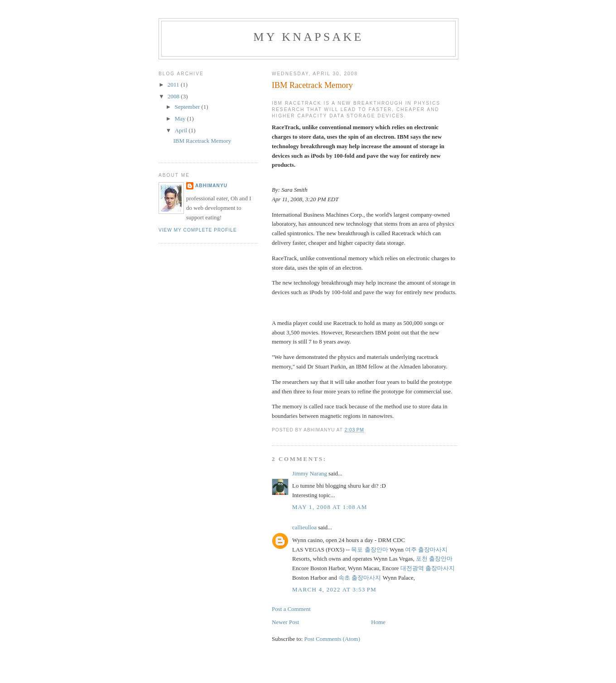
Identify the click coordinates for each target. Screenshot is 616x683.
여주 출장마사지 (426, 550)
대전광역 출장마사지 (428, 568)
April (182, 130)
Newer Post (285, 622)
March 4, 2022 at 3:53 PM (334, 589)
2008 (174, 96)
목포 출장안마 (369, 550)
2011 (174, 85)
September (188, 107)
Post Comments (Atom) (332, 639)
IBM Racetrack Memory (202, 141)
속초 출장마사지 (360, 578)
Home (378, 622)
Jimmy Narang (310, 473)
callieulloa (304, 527)
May (181, 119)
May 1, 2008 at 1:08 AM (330, 507)
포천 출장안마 (434, 559)
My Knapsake (308, 37)
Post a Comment (291, 609)
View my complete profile (198, 230)
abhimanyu (211, 186)
